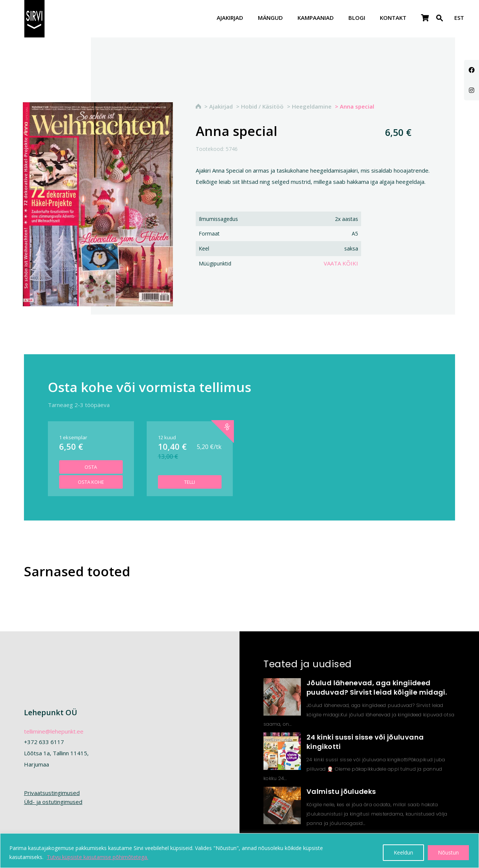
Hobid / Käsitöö (262, 106)
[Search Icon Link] (440, 23)
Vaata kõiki (341, 263)
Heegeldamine (312, 106)
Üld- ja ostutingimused (53, 802)
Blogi (357, 18)
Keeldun (403, 852)
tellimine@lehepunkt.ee (54, 731)
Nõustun (448, 852)
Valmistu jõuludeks (341, 791)
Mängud (270, 18)
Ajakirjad (230, 18)
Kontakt (393, 18)
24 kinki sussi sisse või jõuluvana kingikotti (365, 742)
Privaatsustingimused (52, 793)
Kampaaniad (316, 18)
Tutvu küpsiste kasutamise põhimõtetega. (97, 857)
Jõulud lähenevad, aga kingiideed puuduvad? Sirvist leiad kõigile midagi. (377, 688)
